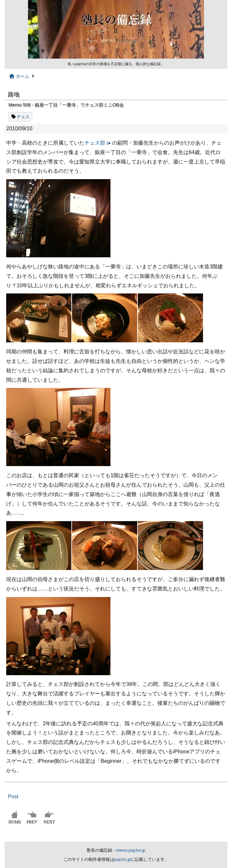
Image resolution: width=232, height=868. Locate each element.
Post (13, 797)
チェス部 (95, 143)
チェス (23, 117)
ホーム (19, 76)
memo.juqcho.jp (131, 850)
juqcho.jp (122, 859)
